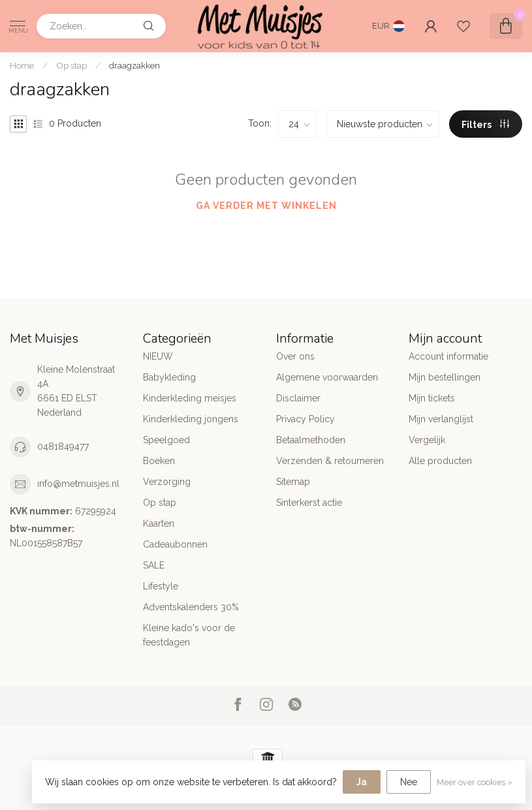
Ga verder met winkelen (266, 206)
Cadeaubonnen (175, 544)
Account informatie (448, 356)
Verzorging (167, 482)
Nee (409, 782)
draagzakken (134, 65)
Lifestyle (161, 586)
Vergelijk (427, 440)
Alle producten (440, 461)
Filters (485, 125)
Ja (362, 782)
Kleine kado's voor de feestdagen (189, 635)
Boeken (159, 461)
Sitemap (293, 482)
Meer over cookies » (475, 782)
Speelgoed (166, 440)
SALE (154, 565)
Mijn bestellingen (445, 377)
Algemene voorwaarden (327, 377)
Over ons (295, 356)
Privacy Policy (305, 419)
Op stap (71, 65)
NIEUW (158, 356)
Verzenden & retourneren (330, 461)
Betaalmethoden (311, 440)
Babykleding (169, 377)
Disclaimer (298, 398)
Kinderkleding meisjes (190, 398)
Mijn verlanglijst (441, 419)
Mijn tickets (432, 398)
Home (22, 65)
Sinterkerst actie (309, 503)
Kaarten (159, 523)
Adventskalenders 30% (191, 607)
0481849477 (63, 446)
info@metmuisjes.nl (78, 484)
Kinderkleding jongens (191, 419)
